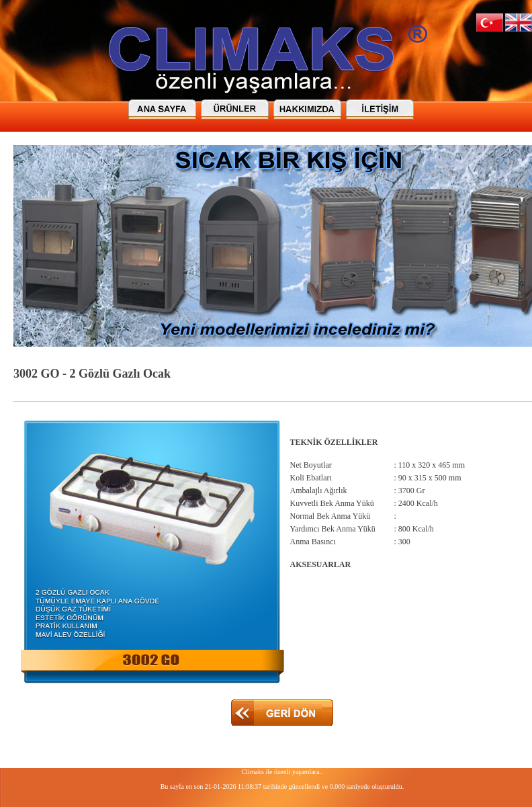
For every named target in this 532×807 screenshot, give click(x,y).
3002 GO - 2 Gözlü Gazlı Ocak (92, 374)
